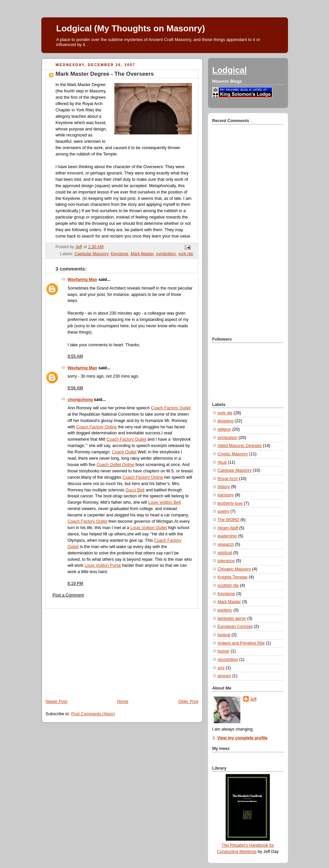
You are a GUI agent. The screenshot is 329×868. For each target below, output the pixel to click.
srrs (221, 668)
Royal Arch (228, 479)
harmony (226, 495)
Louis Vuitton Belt (165, 502)
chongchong (80, 400)
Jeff (253, 699)
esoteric (225, 610)
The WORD (228, 520)
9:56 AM (75, 388)
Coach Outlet (124, 452)
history (224, 487)
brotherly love (230, 503)
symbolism (166, 254)
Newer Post (56, 702)
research (226, 544)
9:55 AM (75, 356)
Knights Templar (233, 577)
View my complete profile (242, 738)
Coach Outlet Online (115, 465)
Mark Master (142, 254)
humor (224, 651)
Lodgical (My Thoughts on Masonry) (131, 28)
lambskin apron (232, 618)
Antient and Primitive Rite (241, 643)
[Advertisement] (91, 650)
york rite (186, 254)
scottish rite (228, 585)
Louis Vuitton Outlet (149, 528)
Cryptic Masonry (233, 454)
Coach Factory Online (96, 427)
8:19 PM (75, 583)
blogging (226, 421)
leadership (227, 536)
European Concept (235, 626)
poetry (223, 511)
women (224, 676)
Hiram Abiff (228, 528)
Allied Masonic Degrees (240, 446)
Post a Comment (68, 595)
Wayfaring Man (82, 280)
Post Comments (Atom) (93, 714)
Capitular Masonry (91, 254)
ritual (222, 462)
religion (224, 429)
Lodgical (230, 70)
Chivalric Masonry (234, 569)
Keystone (119, 254)
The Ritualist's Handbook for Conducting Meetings (245, 846)
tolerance (226, 561)
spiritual (225, 553)
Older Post (188, 702)
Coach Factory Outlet (171, 408)
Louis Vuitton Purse (103, 565)
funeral (224, 635)
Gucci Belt (135, 490)
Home (123, 702)
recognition (228, 660)
